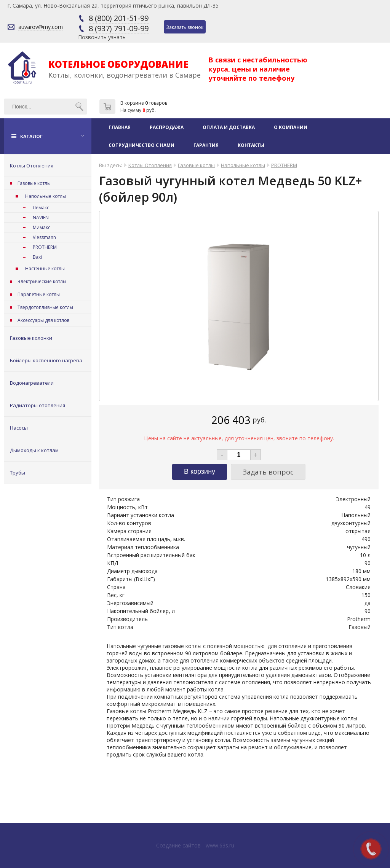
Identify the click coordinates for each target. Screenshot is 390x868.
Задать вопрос (268, 472)
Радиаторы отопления (38, 405)
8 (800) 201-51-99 (119, 18)
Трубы (18, 473)
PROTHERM (45, 247)
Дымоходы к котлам (34, 450)
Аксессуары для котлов (43, 320)
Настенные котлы (45, 268)
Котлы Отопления (32, 166)
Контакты (251, 145)
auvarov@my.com (41, 27)
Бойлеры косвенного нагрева (46, 360)
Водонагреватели (32, 383)
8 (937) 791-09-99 (119, 28)
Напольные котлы (46, 196)
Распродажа (167, 127)
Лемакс (41, 208)
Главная (120, 127)
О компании (291, 127)
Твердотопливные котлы (45, 307)
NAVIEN (41, 217)
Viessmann (44, 237)
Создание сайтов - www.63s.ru (195, 845)
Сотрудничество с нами (141, 145)
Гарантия (206, 145)
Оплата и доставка (229, 127)
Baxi (37, 257)
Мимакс (42, 227)
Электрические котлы (42, 281)
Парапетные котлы (39, 294)
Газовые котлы (34, 183)
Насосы (19, 428)
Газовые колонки (31, 338)
